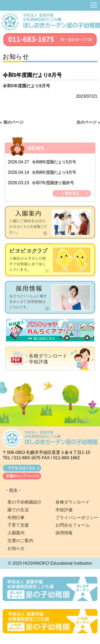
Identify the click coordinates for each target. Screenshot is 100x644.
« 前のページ (12, 122)
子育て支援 (18, 525)
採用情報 (64, 533)
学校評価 (64, 510)
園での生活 (18, 510)
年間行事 (16, 518)
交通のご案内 (20, 541)
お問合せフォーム (73, 525)
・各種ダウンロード (46, 356)
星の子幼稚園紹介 (25, 502)
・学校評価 (36, 362)
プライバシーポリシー (77, 518)
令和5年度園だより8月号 (26, 86)
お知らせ (16, 548)
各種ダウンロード (73, 502)
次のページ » (88, 122)
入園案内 (16, 533)
